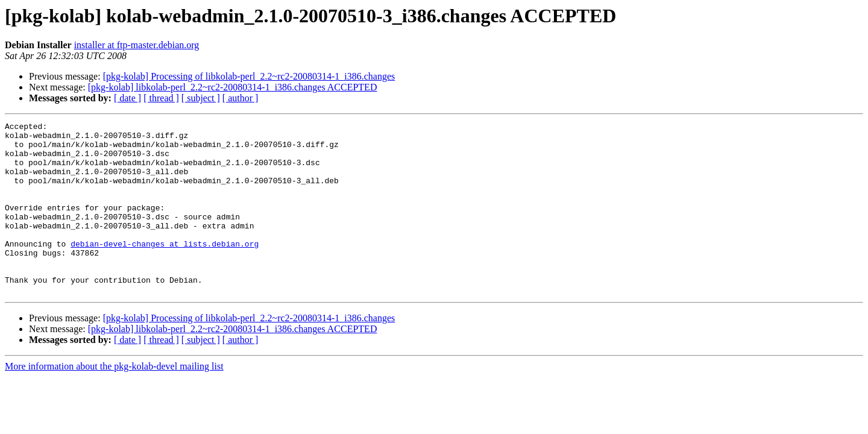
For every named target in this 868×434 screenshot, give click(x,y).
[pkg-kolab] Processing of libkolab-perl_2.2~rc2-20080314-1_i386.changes (249, 76)
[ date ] (127, 98)
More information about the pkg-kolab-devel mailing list (114, 401)
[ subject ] (201, 98)
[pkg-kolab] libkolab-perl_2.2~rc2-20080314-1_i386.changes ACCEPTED (233, 87)
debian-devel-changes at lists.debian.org (165, 269)
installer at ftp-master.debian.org (137, 45)
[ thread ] (161, 98)
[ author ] (241, 98)
